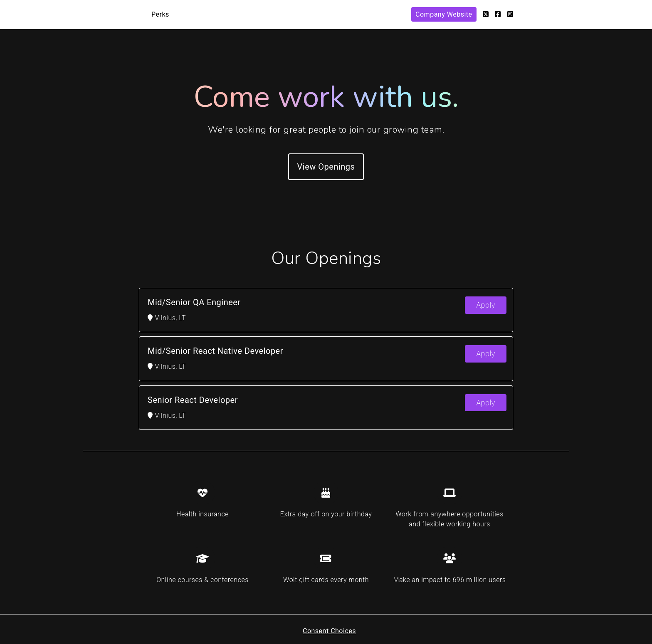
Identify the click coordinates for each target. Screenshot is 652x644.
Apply (486, 305)
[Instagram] (510, 14)
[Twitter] (486, 14)
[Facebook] (498, 14)
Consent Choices (329, 631)
